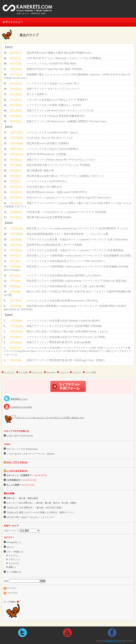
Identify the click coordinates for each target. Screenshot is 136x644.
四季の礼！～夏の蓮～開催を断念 (22, 498)
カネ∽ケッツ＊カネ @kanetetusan (22, 449)
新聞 (11, 567)
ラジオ (12, 563)
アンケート (64, 372)
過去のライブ (29, 35)
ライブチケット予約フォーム (68, 386)
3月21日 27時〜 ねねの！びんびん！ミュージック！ (31, 517)
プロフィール (37, 372)
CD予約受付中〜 (14, 480)
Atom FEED (12, 593)
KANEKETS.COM (27, 9)
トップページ (9, 372)
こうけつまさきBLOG (17, 471)
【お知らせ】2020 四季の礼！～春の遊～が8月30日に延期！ (35, 508)
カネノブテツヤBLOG (17, 462)
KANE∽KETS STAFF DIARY (20, 436)
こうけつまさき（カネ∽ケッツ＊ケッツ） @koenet (30, 454)
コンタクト (77, 372)
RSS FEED (11, 588)
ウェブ (12, 556)
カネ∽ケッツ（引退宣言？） (20, 475)
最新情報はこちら (19, 399)
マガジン (13, 559)
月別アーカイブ (11, 531)
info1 (9, 547)
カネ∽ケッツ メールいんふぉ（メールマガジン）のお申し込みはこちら (50, 418)
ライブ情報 (23, 372)
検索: (6, 581)
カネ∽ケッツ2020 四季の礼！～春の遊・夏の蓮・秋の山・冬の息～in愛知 (41, 503)
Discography (51, 372)
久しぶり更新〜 (14, 485)
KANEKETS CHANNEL (21, 407)
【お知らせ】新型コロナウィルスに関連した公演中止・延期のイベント (40, 512)
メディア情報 (91, 372)
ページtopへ (15, 609)
